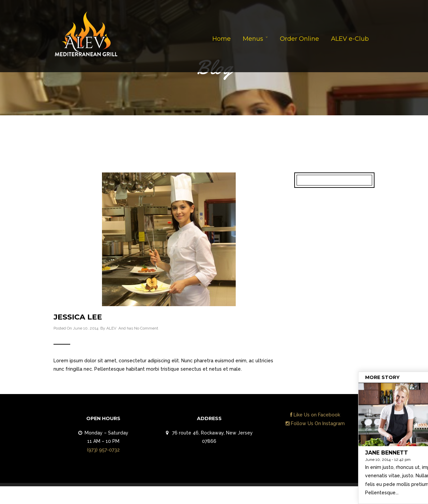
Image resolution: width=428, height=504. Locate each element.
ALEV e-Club (350, 39)
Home (222, 39)
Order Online (299, 39)
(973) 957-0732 (103, 450)
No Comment (146, 328)
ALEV (111, 328)
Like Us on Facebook (315, 415)
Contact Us (355, 497)
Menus (253, 39)
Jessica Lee (78, 317)
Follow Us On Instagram (315, 423)
